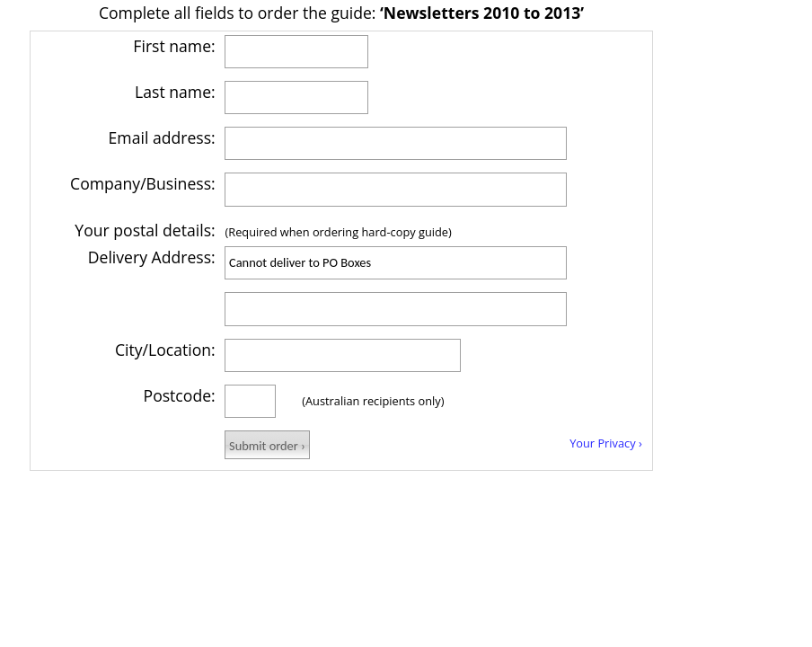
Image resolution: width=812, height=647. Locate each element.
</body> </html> (341, 252)
